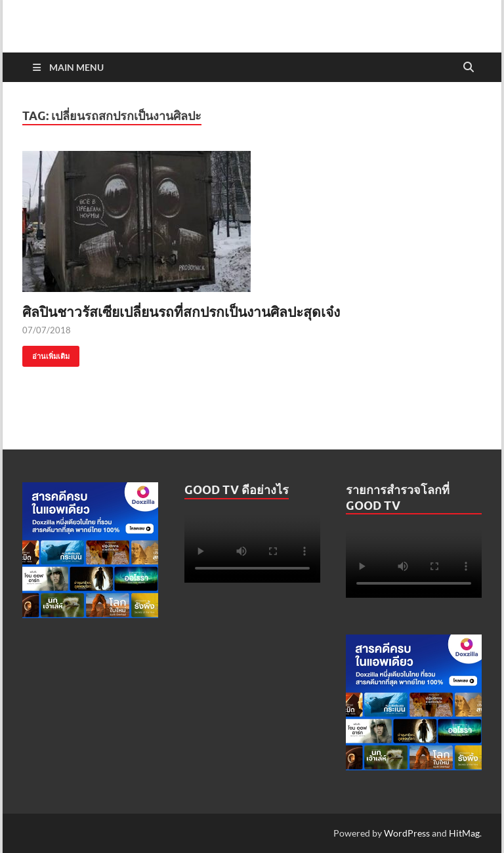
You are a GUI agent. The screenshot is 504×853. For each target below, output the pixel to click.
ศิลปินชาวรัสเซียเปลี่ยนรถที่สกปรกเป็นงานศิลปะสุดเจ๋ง (181, 311)
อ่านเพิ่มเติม (46, 353)
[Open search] (469, 68)
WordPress (407, 833)
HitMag (464, 833)
